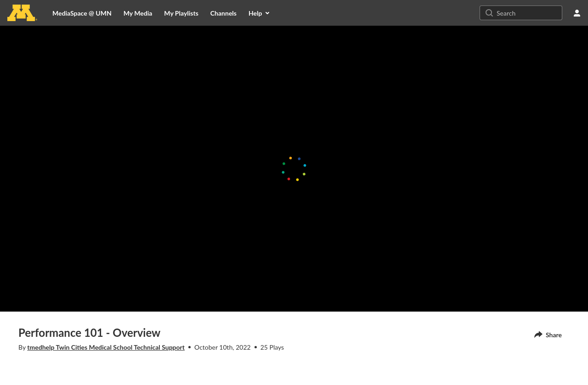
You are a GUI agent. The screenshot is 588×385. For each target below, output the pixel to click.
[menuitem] (138, 13)
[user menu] (577, 13)
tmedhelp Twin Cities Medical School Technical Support (106, 347)
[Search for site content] (528, 13)
